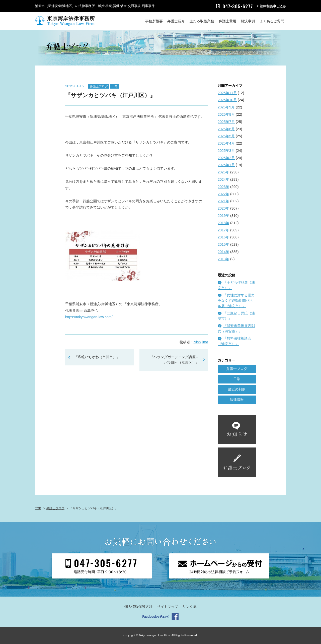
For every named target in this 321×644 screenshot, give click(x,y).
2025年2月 (226, 158)
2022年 (223, 194)
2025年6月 (226, 129)
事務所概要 (154, 21)
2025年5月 (226, 136)
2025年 (223, 172)
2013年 (223, 259)
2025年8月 (226, 114)
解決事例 (248, 21)
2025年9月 (226, 107)
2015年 (223, 244)
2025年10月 (227, 100)
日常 (115, 86)
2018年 (223, 223)
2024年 (223, 179)
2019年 (223, 216)
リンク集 (190, 607)
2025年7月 (226, 122)
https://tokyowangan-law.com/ (89, 317)
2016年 (223, 237)
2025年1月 (226, 165)
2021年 (223, 201)
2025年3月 (226, 151)
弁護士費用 (227, 21)
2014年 (223, 252)
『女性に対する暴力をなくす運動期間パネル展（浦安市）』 (236, 301)
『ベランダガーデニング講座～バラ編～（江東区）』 (176, 360)
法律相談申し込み (273, 6)
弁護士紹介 (176, 21)
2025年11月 (227, 93)
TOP (38, 508)
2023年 (223, 187)
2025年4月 (226, 143)
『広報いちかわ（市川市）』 (97, 357)
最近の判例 (237, 389)
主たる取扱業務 (202, 21)
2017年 (223, 230)
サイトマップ (168, 607)
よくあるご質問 (272, 21)
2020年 (223, 208)
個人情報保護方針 (138, 607)
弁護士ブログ (99, 86)
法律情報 (237, 400)
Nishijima (201, 342)
